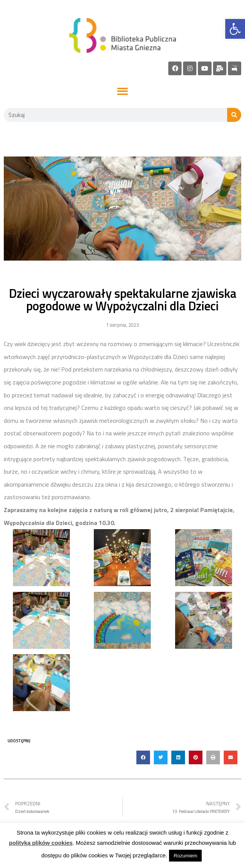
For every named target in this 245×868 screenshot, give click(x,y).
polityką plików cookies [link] (41, 843)
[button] (122, 92)
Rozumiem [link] (185, 856)
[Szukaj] (234, 115)
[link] (235, 29)
